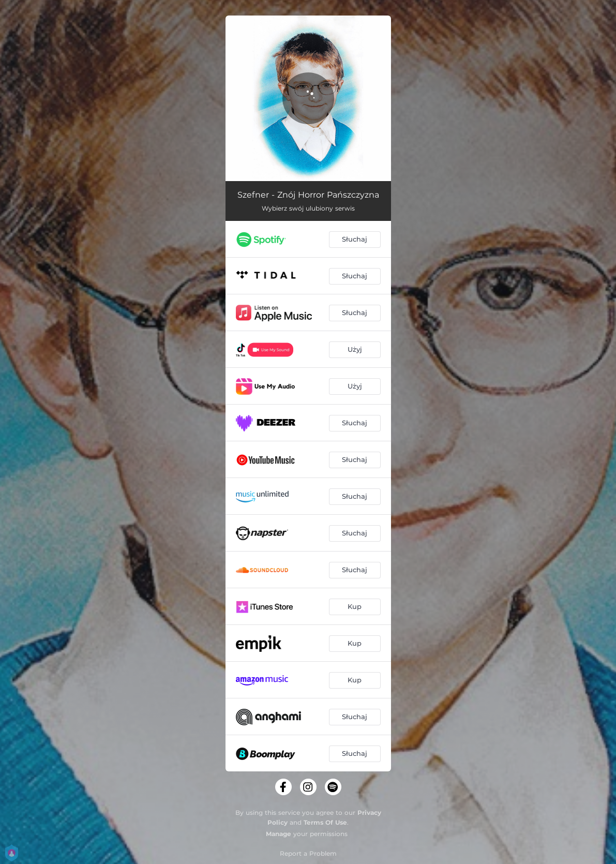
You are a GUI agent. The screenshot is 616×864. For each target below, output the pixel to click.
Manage (279, 834)
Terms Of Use (325, 822)
